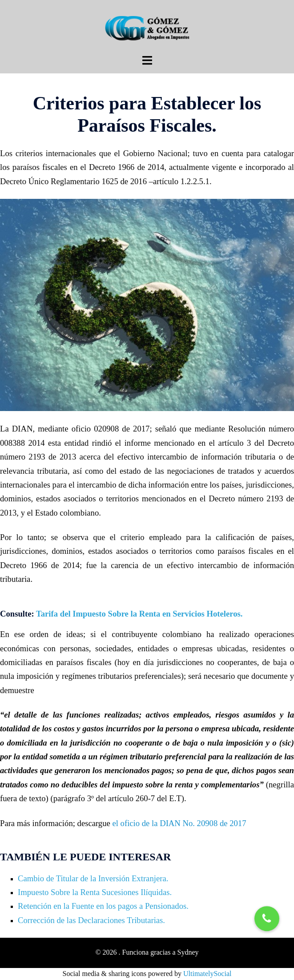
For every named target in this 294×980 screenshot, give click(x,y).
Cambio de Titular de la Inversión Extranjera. (93, 878)
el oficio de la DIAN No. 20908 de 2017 (179, 823)
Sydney (188, 952)
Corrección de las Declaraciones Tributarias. (91, 920)
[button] (267, 919)
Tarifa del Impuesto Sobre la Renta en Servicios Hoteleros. (139, 614)
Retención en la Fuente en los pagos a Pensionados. (103, 906)
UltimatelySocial (207, 974)
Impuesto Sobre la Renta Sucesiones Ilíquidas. (95, 892)
